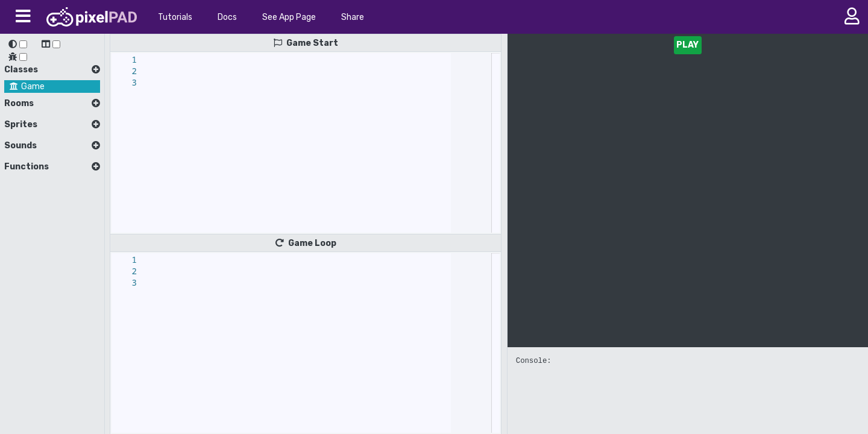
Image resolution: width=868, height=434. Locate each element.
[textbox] (153, 53)
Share (353, 17)
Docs (227, 17)
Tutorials (175, 17)
